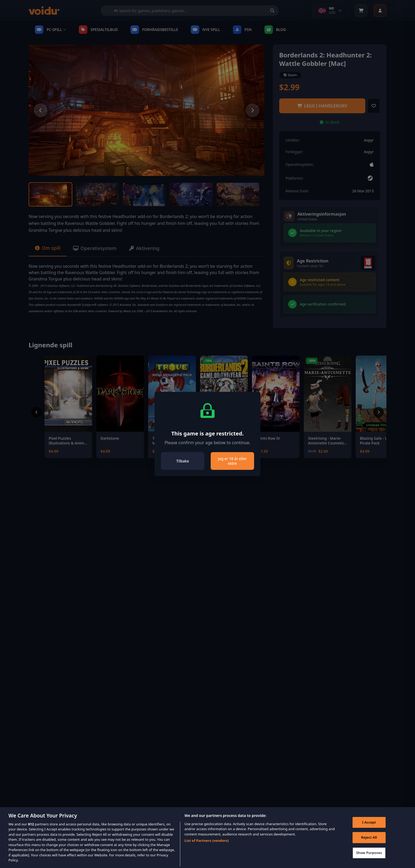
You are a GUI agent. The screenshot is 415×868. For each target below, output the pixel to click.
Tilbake (183, 461)
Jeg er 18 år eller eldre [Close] (233, 461)
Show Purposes (369, 861)
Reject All (369, 846)
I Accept (369, 830)
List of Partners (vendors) (207, 849)
